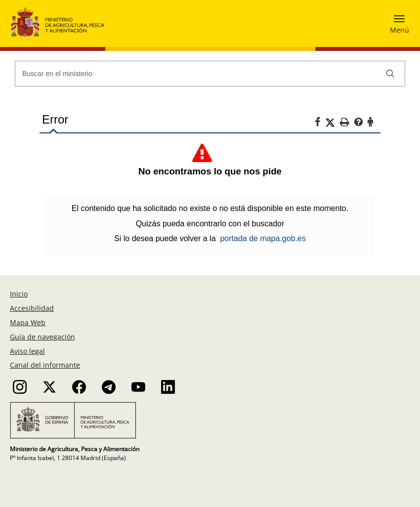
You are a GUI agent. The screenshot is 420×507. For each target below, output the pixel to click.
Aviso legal (27, 351)
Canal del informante (45, 365)
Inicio (19, 294)
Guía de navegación (42, 337)
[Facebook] (320, 124)
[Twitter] (333, 123)
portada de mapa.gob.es (263, 238)
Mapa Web (28, 322)
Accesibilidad (32, 308)
